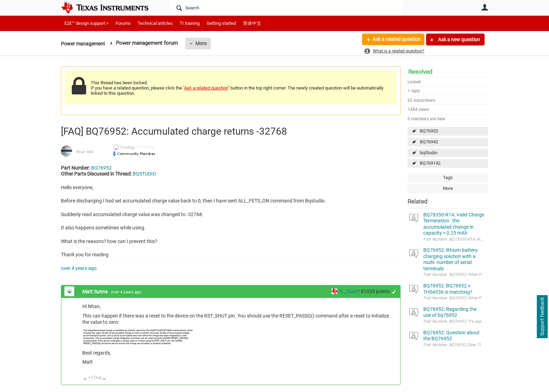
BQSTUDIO (144, 174)
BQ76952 (429, 131)
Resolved (420, 72)
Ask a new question (458, 40)
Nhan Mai (84, 152)
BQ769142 (430, 163)
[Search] (287, 8)
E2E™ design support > (86, 23)
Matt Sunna (96, 292)
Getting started (221, 23)
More (203, 43)
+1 (394, 292)
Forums (123, 23)
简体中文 (252, 23)
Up (85, 380)
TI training (190, 23)
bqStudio (429, 153)
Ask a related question (396, 40)
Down (105, 380)
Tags (448, 177)
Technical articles (155, 23)
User (485, 7)
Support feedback (542, 317)
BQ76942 (429, 142)
